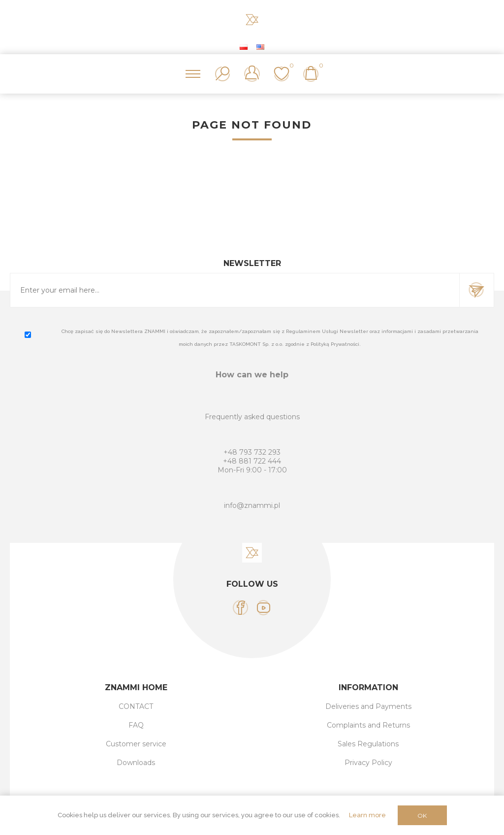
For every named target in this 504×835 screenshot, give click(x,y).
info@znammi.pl (252, 505)
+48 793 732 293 (252, 452)
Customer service (136, 744)
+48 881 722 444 (252, 461)
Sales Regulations (368, 744)
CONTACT (136, 706)
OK (422, 816)
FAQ (136, 725)
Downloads (136, 763)
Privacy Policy (368, 763)
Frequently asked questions (252, 417)
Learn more (367, 815)
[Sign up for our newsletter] (235, 290)
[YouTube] (264, 608)
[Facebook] (240, 608)
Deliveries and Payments (368, 706)
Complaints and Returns (368, 725)
